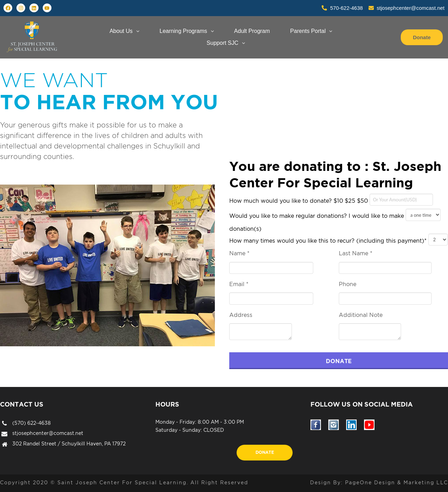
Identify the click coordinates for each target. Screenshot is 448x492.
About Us (124, 31)
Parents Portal (311, 31)
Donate (265, 452)
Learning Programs (187, 31)
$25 (350, 201)
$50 (362, 201)
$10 (338, 201)
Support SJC (226, 43)
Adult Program (252, 31)
